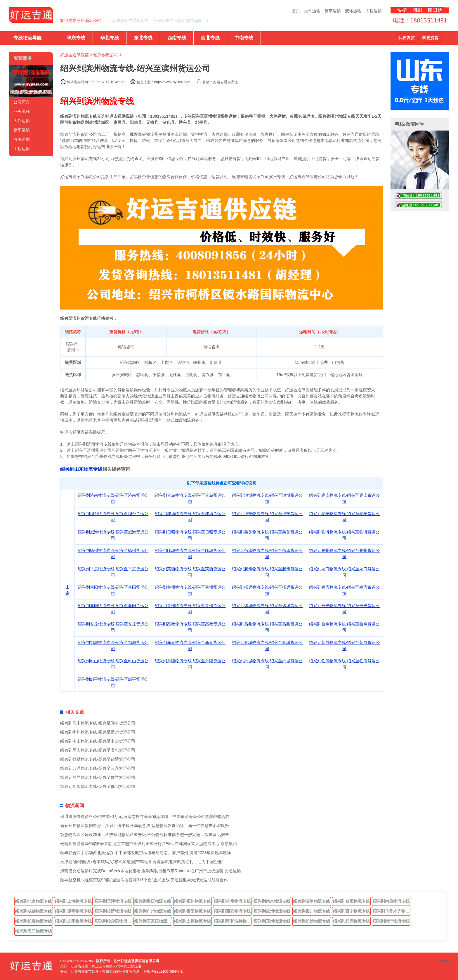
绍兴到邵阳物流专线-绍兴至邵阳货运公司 (98, 786)
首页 (296, 11)
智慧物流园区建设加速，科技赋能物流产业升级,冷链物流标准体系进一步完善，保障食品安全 (145, 835)
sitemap (443, 961)
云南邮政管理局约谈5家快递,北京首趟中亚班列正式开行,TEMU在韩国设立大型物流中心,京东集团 (149, 844)
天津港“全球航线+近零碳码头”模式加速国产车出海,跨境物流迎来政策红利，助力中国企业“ (142, 862)
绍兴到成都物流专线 (34, 911)
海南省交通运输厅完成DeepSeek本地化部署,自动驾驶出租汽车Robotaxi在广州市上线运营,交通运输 (150, 871)
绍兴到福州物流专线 (192, 901)
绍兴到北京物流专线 (34, 901)
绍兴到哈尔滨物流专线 (114, 921)
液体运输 (353, 11)
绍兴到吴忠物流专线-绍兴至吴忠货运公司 (98, 750)
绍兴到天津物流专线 (113, 901)
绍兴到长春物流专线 (34, 921)
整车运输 (333, 11)
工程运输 (374, 11)
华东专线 (76, 38)
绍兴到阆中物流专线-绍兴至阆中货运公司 (98, 723)
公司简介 (22, 102)
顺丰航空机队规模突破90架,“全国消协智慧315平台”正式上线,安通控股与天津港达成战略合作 (144, 880)
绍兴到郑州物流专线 (272, 921)
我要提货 (430, 38)
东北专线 (143, 38)
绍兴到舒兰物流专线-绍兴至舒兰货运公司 (98, 777)
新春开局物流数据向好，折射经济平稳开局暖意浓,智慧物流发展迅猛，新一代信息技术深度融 (145, 826)
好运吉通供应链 (74, 55)
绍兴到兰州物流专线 (272, 911)
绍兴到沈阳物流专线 (73, 921)
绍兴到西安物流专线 (232, 911)
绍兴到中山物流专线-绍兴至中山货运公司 (98, 741)
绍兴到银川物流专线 (312, 911)
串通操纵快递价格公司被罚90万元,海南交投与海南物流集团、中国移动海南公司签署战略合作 (145, 816)
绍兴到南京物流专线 (272, 901)
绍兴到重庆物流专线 (153, 901)
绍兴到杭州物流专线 (232, 901)
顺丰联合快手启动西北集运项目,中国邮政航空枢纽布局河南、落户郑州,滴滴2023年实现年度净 (146, 853)
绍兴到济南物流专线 (312, 901)
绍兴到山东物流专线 (81, 469)
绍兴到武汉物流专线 (351, 921)
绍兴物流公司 (106, 55)
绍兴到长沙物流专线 (312, 921)
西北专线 (210, 38)
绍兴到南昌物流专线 (391, 901)
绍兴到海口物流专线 (34, 931)
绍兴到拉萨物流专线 (113, 911)
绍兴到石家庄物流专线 (153, 921)
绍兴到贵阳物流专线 (192, 911)
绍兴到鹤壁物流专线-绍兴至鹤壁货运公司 (98, 759)
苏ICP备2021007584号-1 (163, 972)
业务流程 (22, 111)
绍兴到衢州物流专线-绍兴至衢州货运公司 (98, 732)
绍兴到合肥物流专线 (351, 901)
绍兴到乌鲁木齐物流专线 (392, 911)
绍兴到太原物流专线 (192, 921)
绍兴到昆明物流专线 (73, 911)
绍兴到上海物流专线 (73, 901)
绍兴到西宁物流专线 (351, 911)
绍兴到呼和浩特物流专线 (233, 921)
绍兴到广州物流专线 (153, 911)
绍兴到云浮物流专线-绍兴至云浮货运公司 (98, 768)
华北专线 (110, 38)
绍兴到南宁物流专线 (391, 921)
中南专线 (244, 38)
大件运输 (312, 11)
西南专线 (177, 38)
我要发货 (407, 38)
